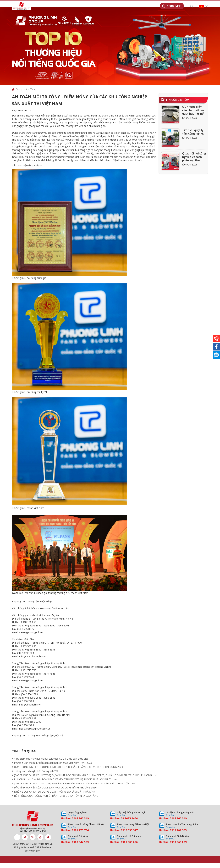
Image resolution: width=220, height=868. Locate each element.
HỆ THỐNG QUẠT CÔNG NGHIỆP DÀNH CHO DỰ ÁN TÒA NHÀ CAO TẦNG (56, 801)
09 (73, 835)
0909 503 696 (129, 847)
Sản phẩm (65, 6)
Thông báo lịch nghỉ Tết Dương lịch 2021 (37, 776)
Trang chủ (21, 95)
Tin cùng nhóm (178, 105)
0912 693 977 (129, 835)
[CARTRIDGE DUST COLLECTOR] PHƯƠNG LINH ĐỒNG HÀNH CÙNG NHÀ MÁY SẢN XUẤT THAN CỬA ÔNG (75, 789)
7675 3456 (131, 824)
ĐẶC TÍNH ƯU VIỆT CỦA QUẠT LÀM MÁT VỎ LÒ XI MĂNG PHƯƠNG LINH (55, 793)
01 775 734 (82, 835)
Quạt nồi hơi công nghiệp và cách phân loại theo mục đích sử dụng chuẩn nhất (194, 166)
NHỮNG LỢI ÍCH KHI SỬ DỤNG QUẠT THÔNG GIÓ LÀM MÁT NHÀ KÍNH (55, 797)
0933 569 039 (178, 847)
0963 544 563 (80, 847)
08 (122, 824)
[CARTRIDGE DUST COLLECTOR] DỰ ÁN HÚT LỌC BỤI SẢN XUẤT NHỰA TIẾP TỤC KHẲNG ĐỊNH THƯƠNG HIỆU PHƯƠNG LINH (86, 780)
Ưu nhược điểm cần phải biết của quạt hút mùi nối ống (193, 117)
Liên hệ (152, 6)
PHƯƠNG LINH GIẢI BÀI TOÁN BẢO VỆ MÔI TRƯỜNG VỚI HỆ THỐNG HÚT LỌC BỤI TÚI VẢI (66, 785)
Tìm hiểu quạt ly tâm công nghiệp (193, 137)
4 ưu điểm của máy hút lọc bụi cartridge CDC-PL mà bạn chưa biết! (51, 764)
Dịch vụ (79, 6)
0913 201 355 (178, 835)
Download (119, 6)
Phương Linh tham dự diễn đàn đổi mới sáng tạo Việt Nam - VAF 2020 (53, 768)
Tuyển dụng (137, 6)
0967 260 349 (80, 824)
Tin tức (103, 6)
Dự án (91, 6)
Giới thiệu (49, 6)
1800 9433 (174, 6)
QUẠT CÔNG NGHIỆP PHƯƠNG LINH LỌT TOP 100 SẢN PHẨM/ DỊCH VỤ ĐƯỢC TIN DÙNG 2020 (68, 772)
